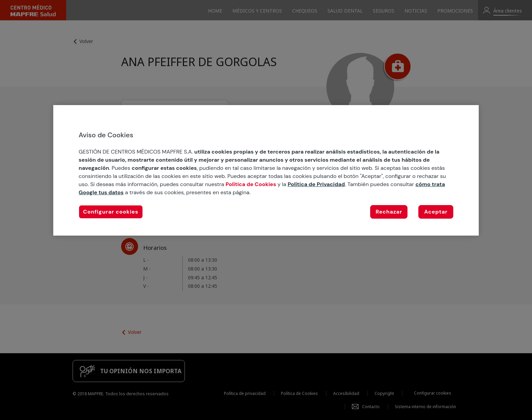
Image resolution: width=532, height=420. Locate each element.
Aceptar (436, 212)
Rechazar (389, 212)
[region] (266, 170)
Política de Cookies (251, 184)
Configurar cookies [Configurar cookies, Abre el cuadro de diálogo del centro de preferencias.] (111, 212)
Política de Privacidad (316, 184)
